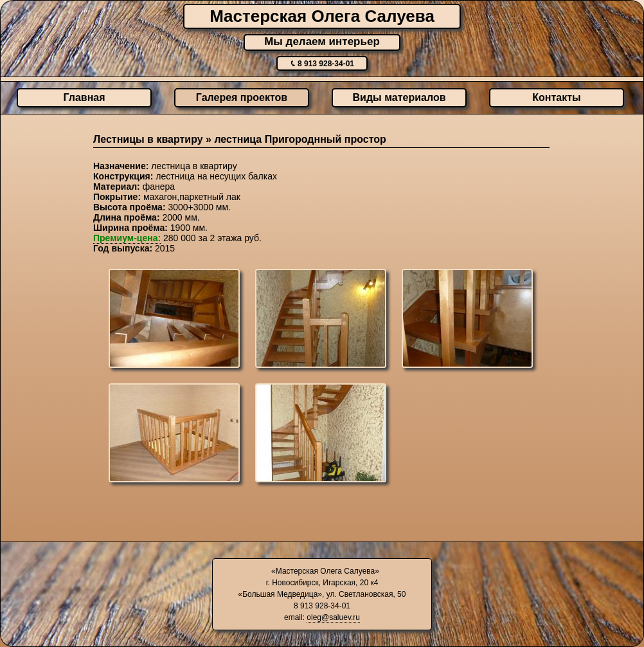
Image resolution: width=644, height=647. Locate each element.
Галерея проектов (242, 97)
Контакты (556, 97)
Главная (84, 97)
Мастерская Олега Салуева (322, 16)
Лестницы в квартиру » (154, 139)
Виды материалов (399, 97)
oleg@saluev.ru (333, 617)
